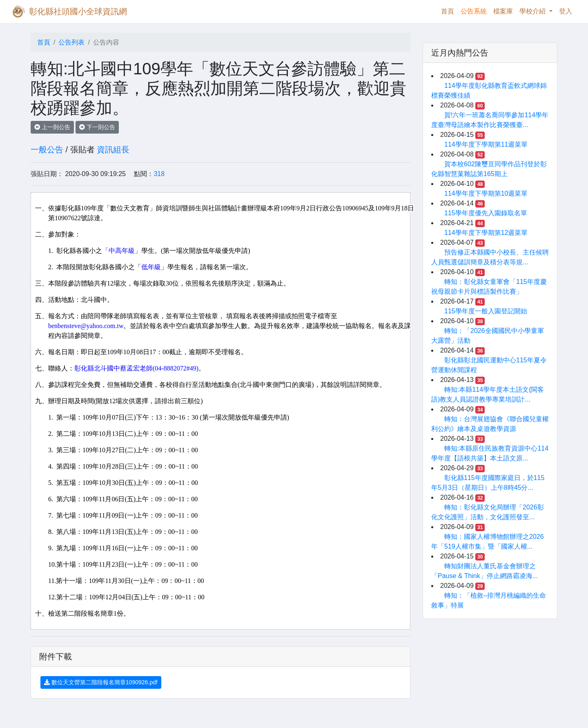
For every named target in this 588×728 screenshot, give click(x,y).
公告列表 (71, 42)
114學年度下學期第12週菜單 (486, 233)
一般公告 (47, 150)
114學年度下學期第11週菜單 (486, 144)
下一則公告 (97, 127)
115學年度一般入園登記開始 (486, 311)
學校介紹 (533, 11)
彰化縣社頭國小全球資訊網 (78, 11)
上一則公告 (52, 127)
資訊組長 (113, 150)
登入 (566, 11)
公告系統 (474, 11)
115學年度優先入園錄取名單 (486, 213)
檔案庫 (503, 11)
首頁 (449, 10)
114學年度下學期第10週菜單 (486, 193)
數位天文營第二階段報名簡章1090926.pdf (101, 682)
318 (159, 174)
